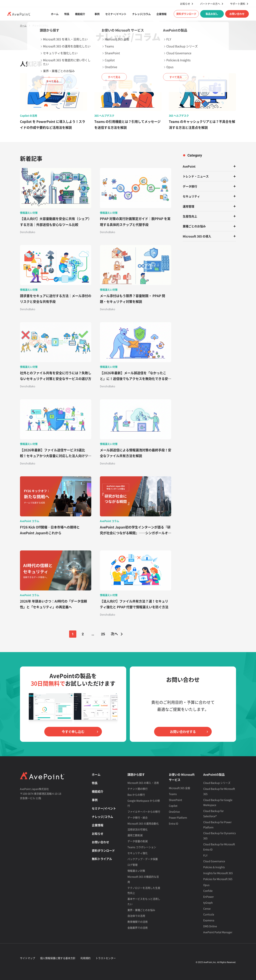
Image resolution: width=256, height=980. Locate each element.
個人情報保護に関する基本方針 (58, 958)
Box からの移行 (136, 795)
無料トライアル (102, 859)
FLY (205, 855)
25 (103, 634)
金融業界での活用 (138, 928)
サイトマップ (28, 958)
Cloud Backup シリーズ (217, 783)
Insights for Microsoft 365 (218, 873)
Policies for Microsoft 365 (218, 879)
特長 (67, 14)
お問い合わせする (183, 732)
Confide (208, 891)
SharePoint (175, 800)
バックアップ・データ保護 (143, 859)
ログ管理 (133, 865)
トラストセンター (106, 958)
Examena (209, 920)
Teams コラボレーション (142, 847)
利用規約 (86, 958)
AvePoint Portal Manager (218, 932)
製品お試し (212, 14)
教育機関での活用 (138, 922)
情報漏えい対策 (136, 871)
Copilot (173, 806)
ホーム (55, 14)
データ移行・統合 (138, 817)
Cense (207, 908)
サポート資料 (238, 4)
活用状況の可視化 (138, 829)
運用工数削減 (135, 835)
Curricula (209, 914)
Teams (173, 794)
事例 (97, 14)
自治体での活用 (136, 916)
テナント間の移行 (138, 789)
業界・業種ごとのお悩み (141, 910)
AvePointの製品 (214, 774)
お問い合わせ (237, 14)
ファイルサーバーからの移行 (144, 812)
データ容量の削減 (138, 841)
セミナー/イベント (116, 14)
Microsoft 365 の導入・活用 (143, 783)
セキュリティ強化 (138, 853)
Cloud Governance (214, 861)
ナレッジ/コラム (141, 14)
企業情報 (161, 14)
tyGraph (208, 903)
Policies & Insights (214, 867)
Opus (206, 885)
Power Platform (178, 817)
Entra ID (174, 823)
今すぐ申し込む (73, 732)
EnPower (208, 897)
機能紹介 (80, 14)
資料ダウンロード (186, 14)
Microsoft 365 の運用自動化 (143, 823)
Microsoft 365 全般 (179, 788)
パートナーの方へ (210, 4)
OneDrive (174, 812)
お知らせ (185, 4)
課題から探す (136, 774)
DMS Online (210, 926)
